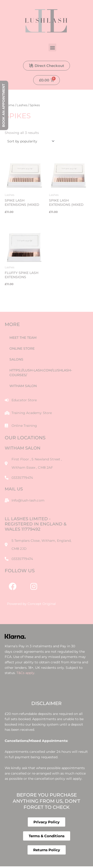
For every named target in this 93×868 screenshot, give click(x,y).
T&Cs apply (25, 673)
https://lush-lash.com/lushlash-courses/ (41, 373)
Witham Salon (23, 386)
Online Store (22, 348)
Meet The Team (23, 338)
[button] (52, 47)
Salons (16, 359)
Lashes (22, 105)
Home (10, 105)
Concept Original (42, 604)
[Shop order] (30, 141)
